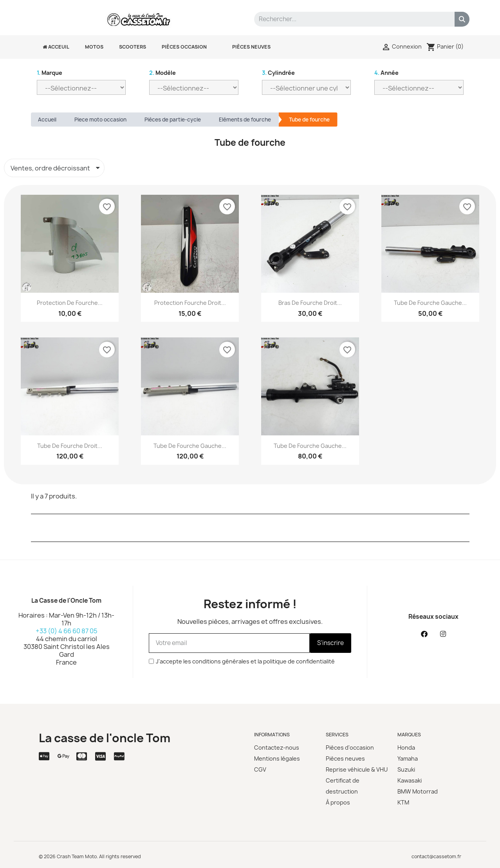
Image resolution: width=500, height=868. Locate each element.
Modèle (162, 73)
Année (386, 73)
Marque (50, 73)
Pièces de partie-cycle (173, 120)
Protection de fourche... (70, 303)
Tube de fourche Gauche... (310, 446)
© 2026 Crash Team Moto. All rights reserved (90, 856)
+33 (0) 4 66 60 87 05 (67, 631)
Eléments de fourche (245, 120)
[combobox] (349, 19)
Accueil (47, 120)
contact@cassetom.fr (436, 856)
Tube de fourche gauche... (430, 303)
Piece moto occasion (100, 120)
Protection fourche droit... (190, 303)
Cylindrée (278, 73)
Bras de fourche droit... (310, 303)
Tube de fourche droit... (70, 446)
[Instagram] (443, 634)
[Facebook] (424, 634)
